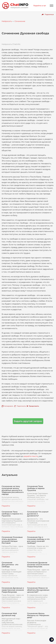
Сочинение (20, 21)
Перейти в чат (40, 6)
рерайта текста (31, 456)
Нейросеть (7, 21)
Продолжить (34, 406)
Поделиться (49, 14)
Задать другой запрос (28, 421)
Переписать (21, 406)
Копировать (9, 406)
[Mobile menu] (52, 6)
